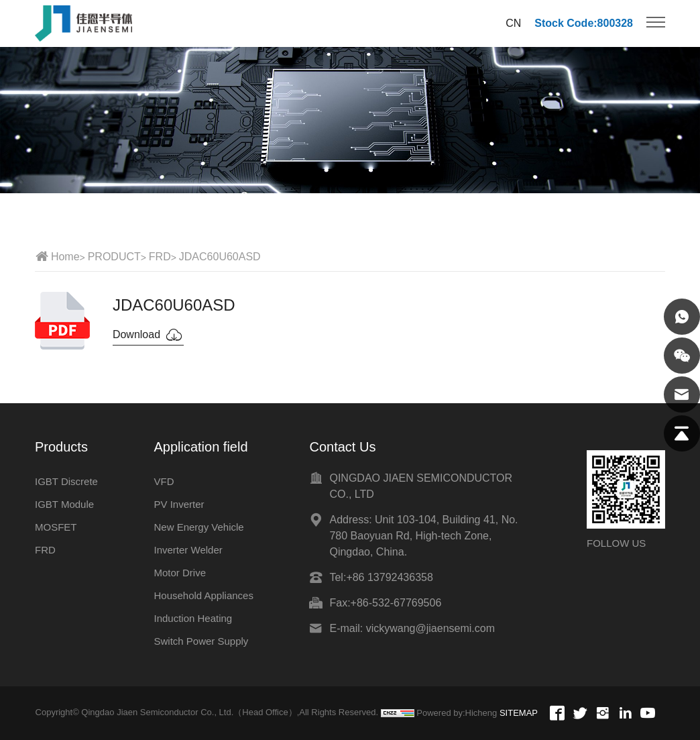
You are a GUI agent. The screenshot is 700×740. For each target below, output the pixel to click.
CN (513, 23)
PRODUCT (114, 257)
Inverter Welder (188, 550)
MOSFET (56, 527)
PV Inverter (179, 504)
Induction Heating (193, 618)
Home (65, 257)
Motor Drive (180, 573)
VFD (164, 481)
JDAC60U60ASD (220, 257)
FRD (160, 257)
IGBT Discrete (66, 481)
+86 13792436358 (389, 577)
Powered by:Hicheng (457, 713)
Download (148, 335)
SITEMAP (519, 713)
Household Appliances (203, 595)
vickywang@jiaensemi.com (430, 628)
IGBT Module (64, 504)
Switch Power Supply (201, 641)
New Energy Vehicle (198, 527)
